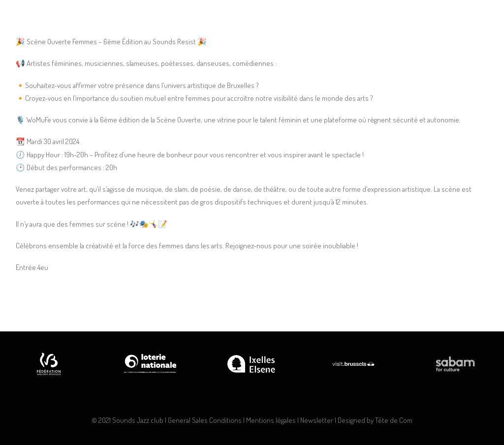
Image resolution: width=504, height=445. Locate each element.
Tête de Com (394, 420)
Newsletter (317, 420)
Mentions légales (271, 420)
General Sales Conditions (205, 420)
